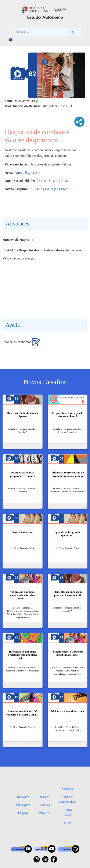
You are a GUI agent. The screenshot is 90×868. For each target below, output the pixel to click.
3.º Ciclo (36, 189)
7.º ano (41, 181)
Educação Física (56, 189)
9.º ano (66, 181)
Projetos (23, 813)
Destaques (23, 797)
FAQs (68, 823)
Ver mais (76, 755)
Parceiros (45, 813)
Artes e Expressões (28, 173)
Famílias (45, 805)
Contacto (68, 789)
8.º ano (53, 181)
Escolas (45, 797)
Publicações (23, 805)
